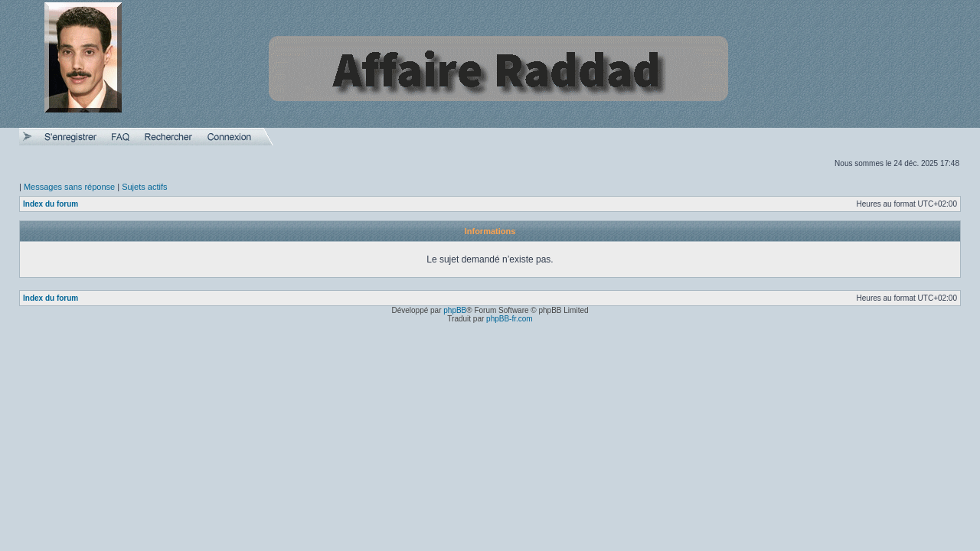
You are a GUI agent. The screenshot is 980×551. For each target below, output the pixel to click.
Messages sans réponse (69, 187)
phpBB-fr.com (510, 319)
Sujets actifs (144, 187)
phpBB (455, 310)
